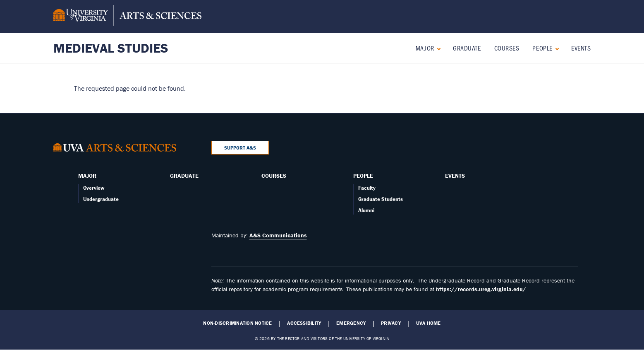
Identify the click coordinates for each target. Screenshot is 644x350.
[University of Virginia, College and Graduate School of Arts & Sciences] (127, 17)
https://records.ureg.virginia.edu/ (481, 289)
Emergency (351, 323)
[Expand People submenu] (555, 48)
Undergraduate (101, 199)
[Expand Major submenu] (437, 48)
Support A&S (240, 148)
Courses (507, 48)
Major (425, 48)
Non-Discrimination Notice (237, 323)
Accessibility (304, 323)
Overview (94, 188)
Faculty (367, 188)
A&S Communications (278, 235)
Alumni (366, 210)
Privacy (391, 323)
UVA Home (429, 323)
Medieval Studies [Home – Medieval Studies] (111, 48)
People (542, 48)
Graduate (467, 48)
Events (581, 48)
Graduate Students (381, 199)
